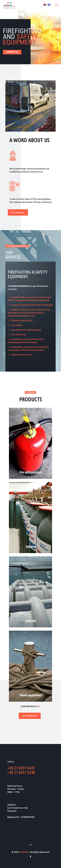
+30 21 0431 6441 (21, 768)
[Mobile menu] (57, 5)
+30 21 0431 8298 (21, 772)
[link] (30, 106)
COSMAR (24, 852)
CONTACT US (12, 52)
